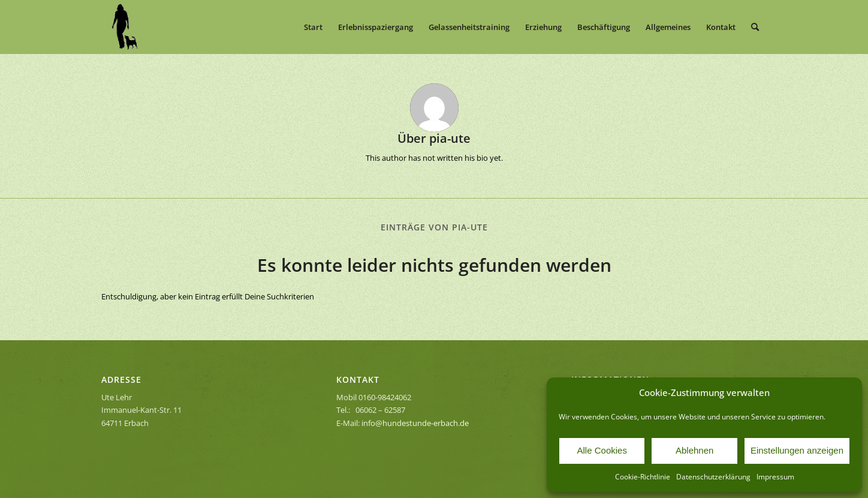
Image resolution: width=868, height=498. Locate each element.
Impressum (775, 477)
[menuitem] (313, 27)
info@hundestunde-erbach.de (415, 423)
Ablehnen (694, 450)
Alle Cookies (602, 450)
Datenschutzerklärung (713, 477)
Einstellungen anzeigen (797, 450)
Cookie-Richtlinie (643, 477)
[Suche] (755, 27)
